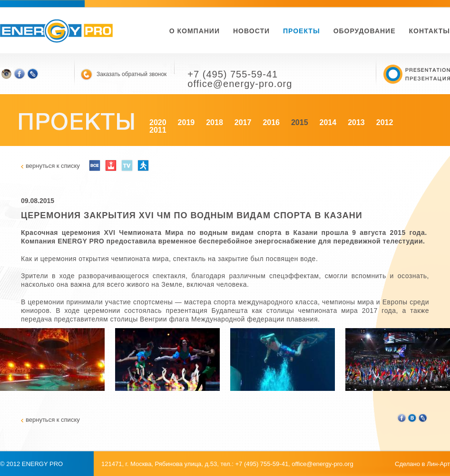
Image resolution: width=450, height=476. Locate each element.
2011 (158, 130)
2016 (271, 122)
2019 (186, 122)
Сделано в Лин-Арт (422, 464)
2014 (328, 122)
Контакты (430, 31)
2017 (243, 122)
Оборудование (365, 31)
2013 (356, 122)
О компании (195, 31)
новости (251, 31)
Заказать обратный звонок (132, 74)
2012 (385, 122)
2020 (158, 122)
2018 (215, 122)
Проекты (302, 31)
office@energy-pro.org (322, 464)
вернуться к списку (53, 166)
